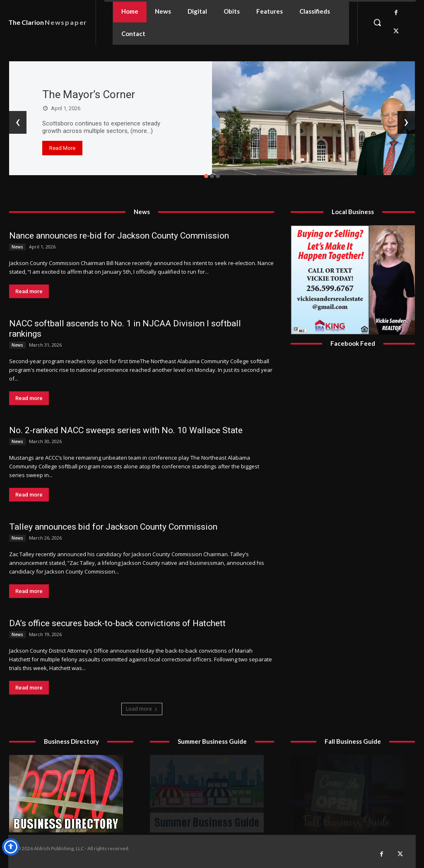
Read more (29, 291)
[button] (377, 22)
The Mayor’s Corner (89, 94)
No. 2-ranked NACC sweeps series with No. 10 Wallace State (126, 430)
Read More (62, 148)
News (17, 247)
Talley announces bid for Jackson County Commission (113, 527)
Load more (142, 709)
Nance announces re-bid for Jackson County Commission (119, 236)
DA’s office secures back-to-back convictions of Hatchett (117, 623)
